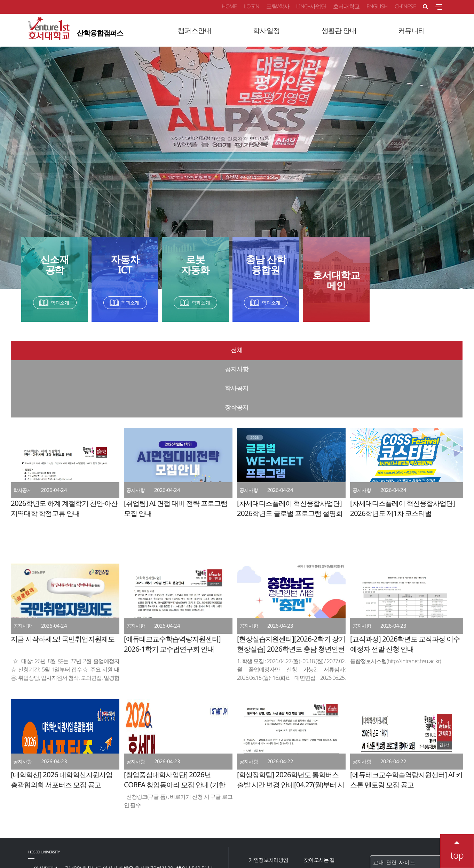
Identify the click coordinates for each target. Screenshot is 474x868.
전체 (67, 350)
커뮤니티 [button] (412, 30)
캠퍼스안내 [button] (195, 30)
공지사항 (180, 350)
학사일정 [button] (266, 30)
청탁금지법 (316, 826)
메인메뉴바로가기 (0, 0)
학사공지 (293, 350)
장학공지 (406, 350)
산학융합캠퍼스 (76, 30)
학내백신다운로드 (269, 826)
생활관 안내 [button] (339, 30)
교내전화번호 (319, 814)
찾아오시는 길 (319, 802)
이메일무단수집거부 (271, 814)
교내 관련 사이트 (409, 805)
